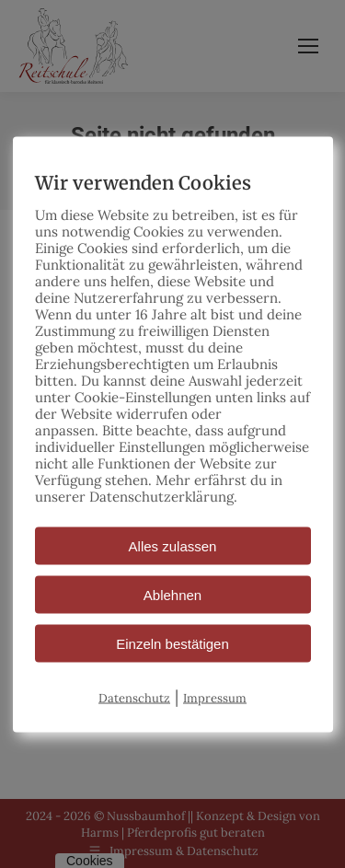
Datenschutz (134, 697)
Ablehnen (172, 594)
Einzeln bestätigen (172, 643)
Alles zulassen (173, 545)
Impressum (215, 697)
